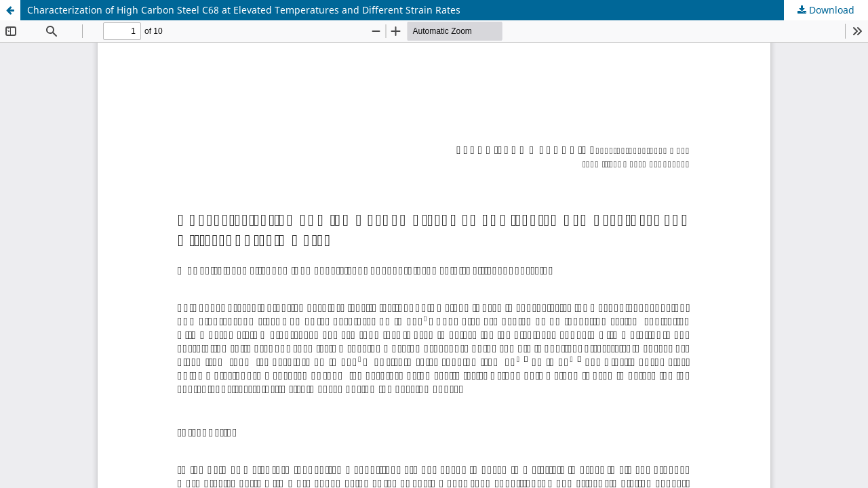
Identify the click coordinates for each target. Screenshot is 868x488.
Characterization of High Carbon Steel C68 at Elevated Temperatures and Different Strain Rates (244, 10)
